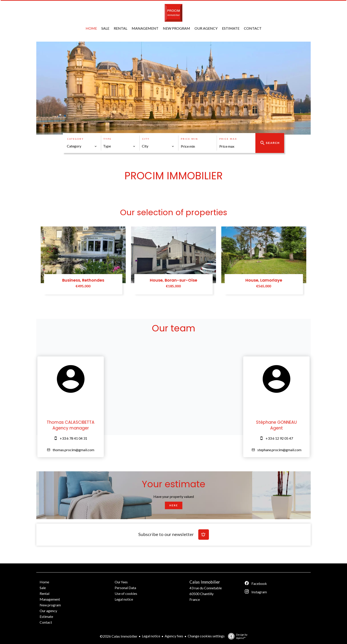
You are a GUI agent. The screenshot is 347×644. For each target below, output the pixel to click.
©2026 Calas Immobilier (119, 636)
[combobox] (82, 146)
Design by (237, 636)
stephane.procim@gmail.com (279, 450)
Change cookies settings (206, 636)
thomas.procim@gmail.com (73, 450)
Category (76, 139)
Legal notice (151, 636)
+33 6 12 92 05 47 (279, 438)
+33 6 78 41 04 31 (73, 438)
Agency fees (174, 636)
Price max (228, 139)
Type (108, 139)
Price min (189, 139)
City (146, 139)
